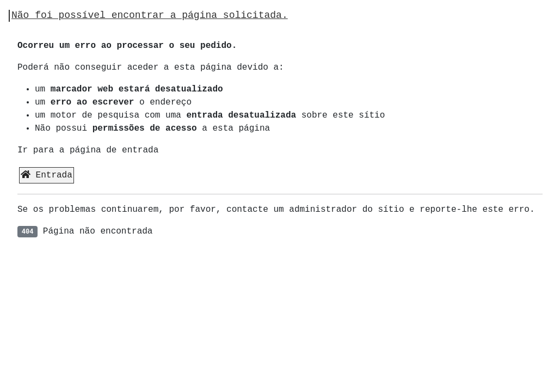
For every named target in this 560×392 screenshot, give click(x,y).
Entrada (47, 175)
